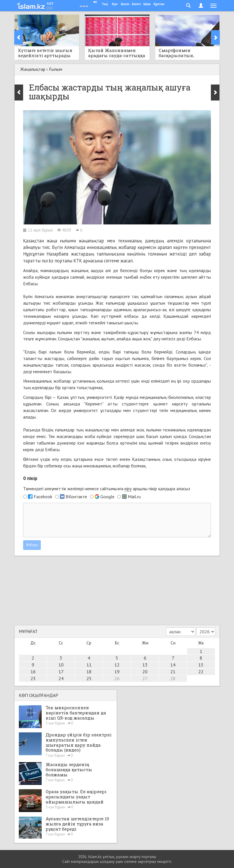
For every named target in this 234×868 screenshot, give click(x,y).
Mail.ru (134, 497)
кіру (128, 489)
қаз (50, 3)
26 (117, 678)
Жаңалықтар (33, 69)
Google (107, 497)
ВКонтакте (76, 497)
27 (145, 678)
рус (50, 7)
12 (117, 665)
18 (89, 672)
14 (173, 665)
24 (61, 678)
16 (33, 672)
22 (201, 672)
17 (61, 672)
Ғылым (56, 69)
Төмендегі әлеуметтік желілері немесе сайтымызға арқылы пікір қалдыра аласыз (107, 489)
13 (145, 665)
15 (201, 665)
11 (89, 665)
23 (33, 678)
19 (117, 672)
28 (173, 678)
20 (145, 672)
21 (173, 672)
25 (89, 678)
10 (61, 665)
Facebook (43, 497)
